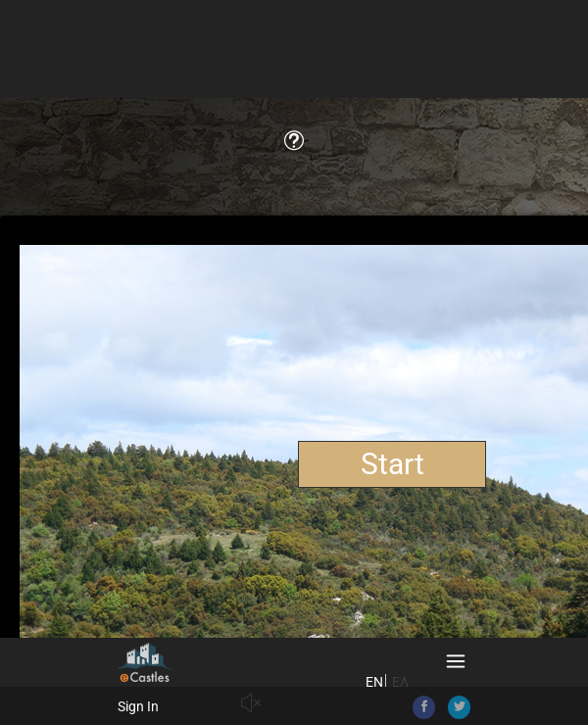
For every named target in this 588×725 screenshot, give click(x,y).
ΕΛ (400, 682)
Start (392, 464)
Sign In (138, 706)
